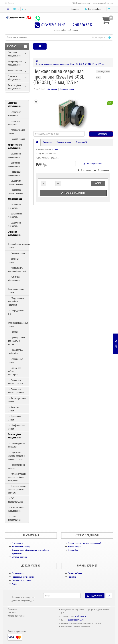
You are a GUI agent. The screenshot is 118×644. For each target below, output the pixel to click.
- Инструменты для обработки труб (17, 269)
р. (76, 9)
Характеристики (64, 142)
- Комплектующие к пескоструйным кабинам (17, 489)
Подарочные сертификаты (23, 577)
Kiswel (55, 150)
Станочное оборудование (14, 78)
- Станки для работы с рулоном (16, 391)
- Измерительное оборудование (16, 509)
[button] (103, 46)
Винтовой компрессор (21, 547)
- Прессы (13, 332)
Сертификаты (17, 543)
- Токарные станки (14, 409)
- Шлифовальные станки (16, 427)
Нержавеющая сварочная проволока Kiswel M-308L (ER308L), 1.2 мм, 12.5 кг (70, 64)
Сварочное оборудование (14, 54)
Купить (98, 183)
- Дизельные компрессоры (14, 155)
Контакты (12, 613)
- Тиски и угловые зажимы (17, 400)
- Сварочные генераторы (14, 224)
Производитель (18, 573)
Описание (47, 142)
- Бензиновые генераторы (15, 215)
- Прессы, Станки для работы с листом (16, 341)
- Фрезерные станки (14, 418)
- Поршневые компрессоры (15, 173)
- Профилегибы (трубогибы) (15, 352)
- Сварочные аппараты (14, 123)
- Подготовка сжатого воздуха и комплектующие (16, 456)
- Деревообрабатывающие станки (18, 244)
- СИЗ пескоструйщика (15, 500)
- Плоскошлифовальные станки (18, 323)
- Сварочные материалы (14, 114)
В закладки (84, 170)
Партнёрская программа (22, 580)
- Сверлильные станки (15, 361)
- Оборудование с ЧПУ (17, 312)
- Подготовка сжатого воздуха (15, 192)
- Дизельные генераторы (14, 206)
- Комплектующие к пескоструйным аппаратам (17, 477)
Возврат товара (74, 547)
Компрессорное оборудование (15, 63)
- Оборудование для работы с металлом (16, 302)
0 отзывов (52, 89)
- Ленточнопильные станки (16, 289)
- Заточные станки (14, 260)
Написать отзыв (67, 89)
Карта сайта (73, 550)
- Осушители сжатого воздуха (15, 182)
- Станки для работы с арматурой (14, 371)
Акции (14, 584)
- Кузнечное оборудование (14, 279)
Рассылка (72, 577)
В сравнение (101, 170)
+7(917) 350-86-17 (80, 616)
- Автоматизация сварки (16, 132)
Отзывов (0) (81, 142)
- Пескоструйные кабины (16, 466)
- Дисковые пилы (16, 253)
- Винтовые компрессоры (14, 164)
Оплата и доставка (20, 557)
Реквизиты (12, 609)
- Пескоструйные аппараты (16, 445)
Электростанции (15, 71)
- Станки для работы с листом (15, 382)
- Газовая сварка (16, 139)
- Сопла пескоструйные (15, 518)
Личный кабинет (75, 573)
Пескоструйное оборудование (15, 87)
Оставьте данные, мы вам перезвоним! (84, 543)
